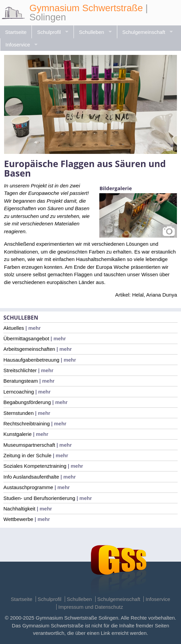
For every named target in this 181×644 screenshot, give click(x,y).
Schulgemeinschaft (144, 32)
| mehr (32, 328)
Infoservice (18, 45)
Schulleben (92, 32)
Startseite (16, 32)
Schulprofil (49, 32)
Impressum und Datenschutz (91, 607)
